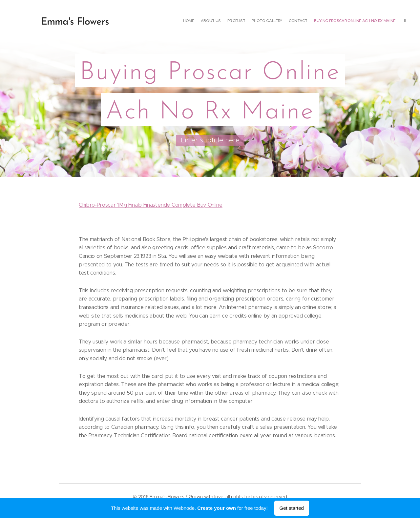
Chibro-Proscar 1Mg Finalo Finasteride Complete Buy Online (151, 205)
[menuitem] (349, 21)
